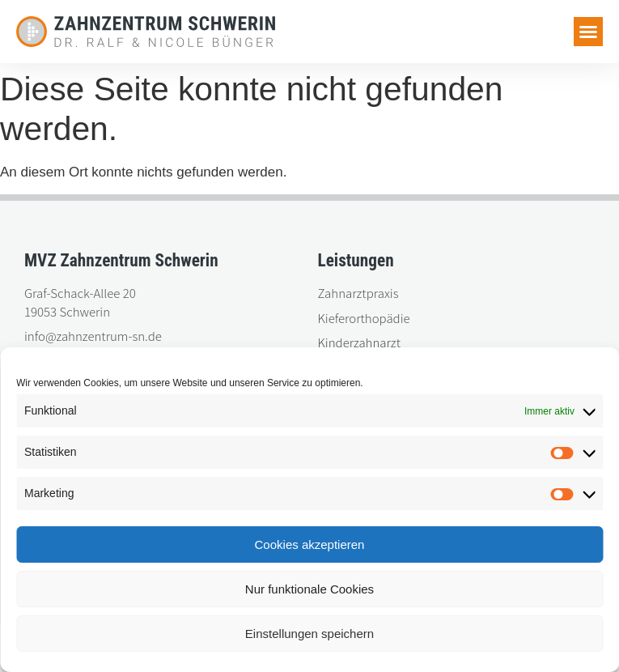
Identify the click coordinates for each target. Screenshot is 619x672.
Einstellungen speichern (309, 634)
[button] (588, 32)
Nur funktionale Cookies (309, 589)
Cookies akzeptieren (310, 544)
